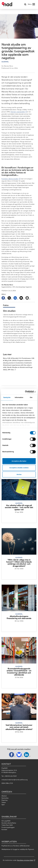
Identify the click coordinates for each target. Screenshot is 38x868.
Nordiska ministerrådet (25, 860)
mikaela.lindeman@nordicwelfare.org (15, 780)
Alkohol (4, 796)
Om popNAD (6, 821)
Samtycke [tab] (7, 397)
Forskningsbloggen (8, 827)
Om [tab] (31, 397)
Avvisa (19, 474)
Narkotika (5, 798)
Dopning (4, 800)
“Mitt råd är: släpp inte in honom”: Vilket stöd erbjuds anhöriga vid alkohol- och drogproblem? (19, 563)
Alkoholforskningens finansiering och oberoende (19, 617)
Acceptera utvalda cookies (19, 468)
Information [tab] (19, 397)
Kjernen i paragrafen (18, 112)
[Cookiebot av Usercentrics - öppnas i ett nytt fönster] (27, 392)
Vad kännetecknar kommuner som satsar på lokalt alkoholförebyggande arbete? (19, 727)
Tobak (4, 802)
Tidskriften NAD (7, 825)
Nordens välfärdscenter (21, 846)
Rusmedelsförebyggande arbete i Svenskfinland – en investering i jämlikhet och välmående (19, 672)
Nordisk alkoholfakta (9, 823)
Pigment (31, 849)
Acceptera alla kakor (19, 461)
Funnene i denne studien (10, 179)
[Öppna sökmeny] (25, 5)
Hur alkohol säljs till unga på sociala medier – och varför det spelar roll (19, 507)
